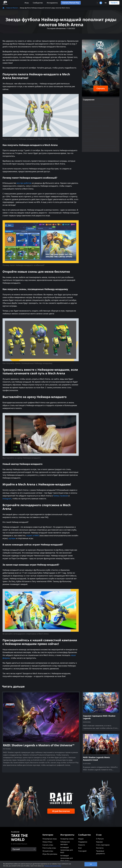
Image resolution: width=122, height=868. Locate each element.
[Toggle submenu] (117, 104)
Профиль (114, 3)
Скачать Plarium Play (71, 3)
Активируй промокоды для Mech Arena (67, 858)
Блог (80, 848)
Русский (16, 849)
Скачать (101, 88)
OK (91, 864)
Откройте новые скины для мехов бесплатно (101, 112)
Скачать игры (48, 845)
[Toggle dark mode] (99, 3)
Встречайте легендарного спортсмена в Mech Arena (101, 140)
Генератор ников (67, 839)
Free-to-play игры (49, 848)
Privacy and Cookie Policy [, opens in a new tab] (53, 866)
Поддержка (83, 842)
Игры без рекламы (50, 854)
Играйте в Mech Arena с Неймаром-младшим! (98, 133)
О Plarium (100, 839)
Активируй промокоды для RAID (67, 850)
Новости (82, 845)
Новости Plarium (12, 8)
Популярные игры (50, 839)
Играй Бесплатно (61, 811)
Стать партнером (103, 845)
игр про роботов (24, 183)
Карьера (99, 842)
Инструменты (52, 3)
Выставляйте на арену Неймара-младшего (101, 127)
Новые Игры (47, 842)
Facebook (64, 496)
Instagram (7, 499)
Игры (27, 3)
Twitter (56, 496)
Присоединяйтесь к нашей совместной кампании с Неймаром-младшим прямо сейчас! (100, 148)
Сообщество (38, 3)
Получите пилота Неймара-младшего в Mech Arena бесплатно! (101, 105)
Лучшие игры (48, 851)
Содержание (89, 100)
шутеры (12, 538)
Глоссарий (82, 851)
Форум (81, 839)
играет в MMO (33, 536)
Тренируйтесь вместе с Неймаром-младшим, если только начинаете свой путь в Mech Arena (99, 119)
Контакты (100, 848)
